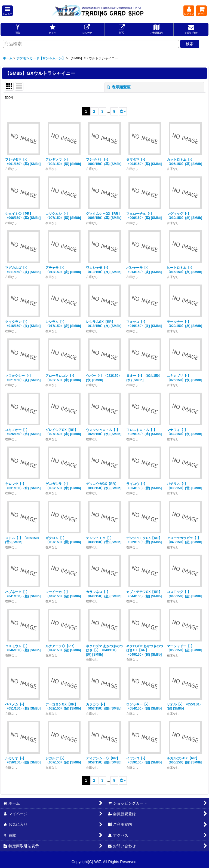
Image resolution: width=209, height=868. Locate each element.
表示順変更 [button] (119, 87)
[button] (7, 11)
